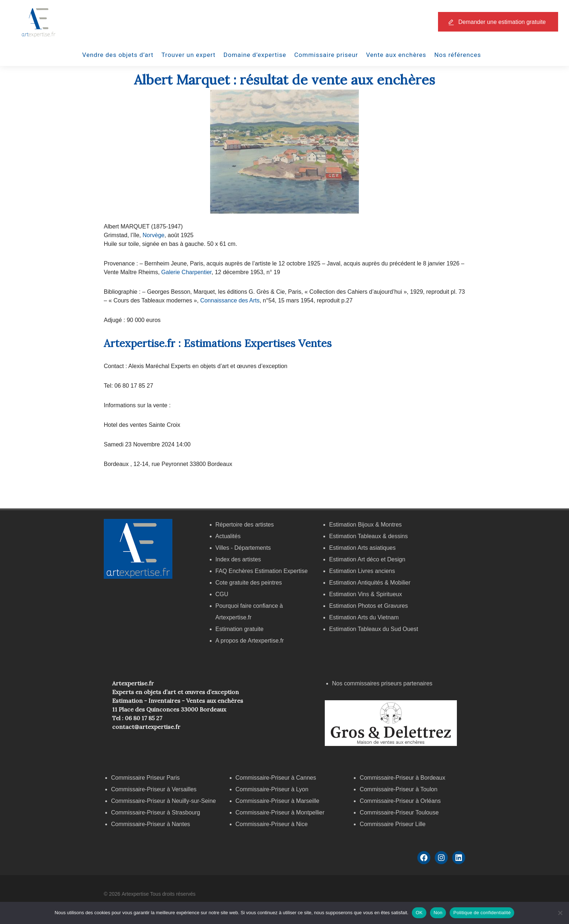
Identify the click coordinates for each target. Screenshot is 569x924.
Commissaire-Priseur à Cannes (277, 778)
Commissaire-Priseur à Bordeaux (402, 778)
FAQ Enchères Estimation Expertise (262, 571)
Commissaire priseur (326, 55)
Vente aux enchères (396, 55)
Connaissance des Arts (229, 300)
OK (419, 913)
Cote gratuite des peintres (249, 583)
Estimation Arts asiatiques (362, 548)
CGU (222, 594)
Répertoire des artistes (245, 525)
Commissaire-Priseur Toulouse (399, 812)
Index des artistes (238, 559)
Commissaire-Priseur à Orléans (400, 801)
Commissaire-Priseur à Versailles (154, 789)
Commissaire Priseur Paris (145, 778)
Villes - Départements (243, 548)
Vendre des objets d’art (118, 55)
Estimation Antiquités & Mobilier (370, 583)
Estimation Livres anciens (362, 571)
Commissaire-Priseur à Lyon (272, 789)
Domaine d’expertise (255, 55)
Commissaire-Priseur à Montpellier (280, 812)
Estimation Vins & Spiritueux (366, 594)
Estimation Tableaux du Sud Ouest (374, 629)
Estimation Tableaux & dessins (369, 536)
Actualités (228, 536)
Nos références (458, 55)
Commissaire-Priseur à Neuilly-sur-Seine (163, 801)
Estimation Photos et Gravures (369, 606)
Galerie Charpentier (186, 272)
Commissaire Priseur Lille (392, 824)
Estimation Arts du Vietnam (364, 617)
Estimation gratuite (240, 629)
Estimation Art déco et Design (367, 559)
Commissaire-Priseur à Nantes (151, 824)
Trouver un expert (189, 55)
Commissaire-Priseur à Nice (272, 824)
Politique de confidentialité (482, 913)
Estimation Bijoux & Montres (365, 525)
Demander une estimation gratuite (502, 22)
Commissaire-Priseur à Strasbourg (156, 812)
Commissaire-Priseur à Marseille (277, 801)
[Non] (560, 913)
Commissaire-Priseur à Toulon (398, 789)
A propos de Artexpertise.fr (250, 641)
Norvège (153, 235)
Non (438, 913)
